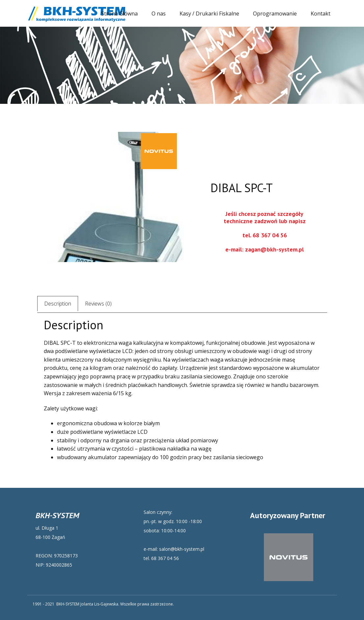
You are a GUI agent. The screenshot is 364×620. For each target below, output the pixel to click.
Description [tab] (58, 304)
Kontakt (321, 14)
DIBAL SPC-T (242, 188)
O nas (159, 14)
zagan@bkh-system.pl (274, 249)
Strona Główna (119, 14)
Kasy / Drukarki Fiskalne (209, 14)
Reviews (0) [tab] (98, 304)
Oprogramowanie (275, 14)
